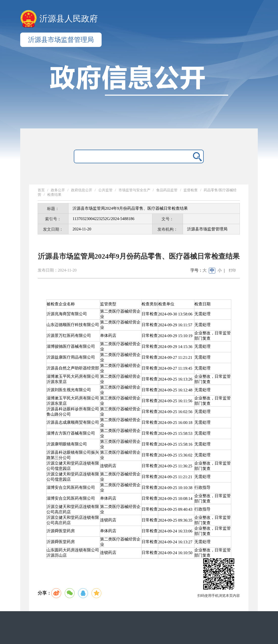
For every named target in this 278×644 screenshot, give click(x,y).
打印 (232, 270)
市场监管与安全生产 (134, 190)
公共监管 (105, 190)
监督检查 (191, 190)
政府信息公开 (82, 190)
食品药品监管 (167, 190)
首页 (41, 190)
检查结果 (54, 195)
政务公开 (58, 190)
